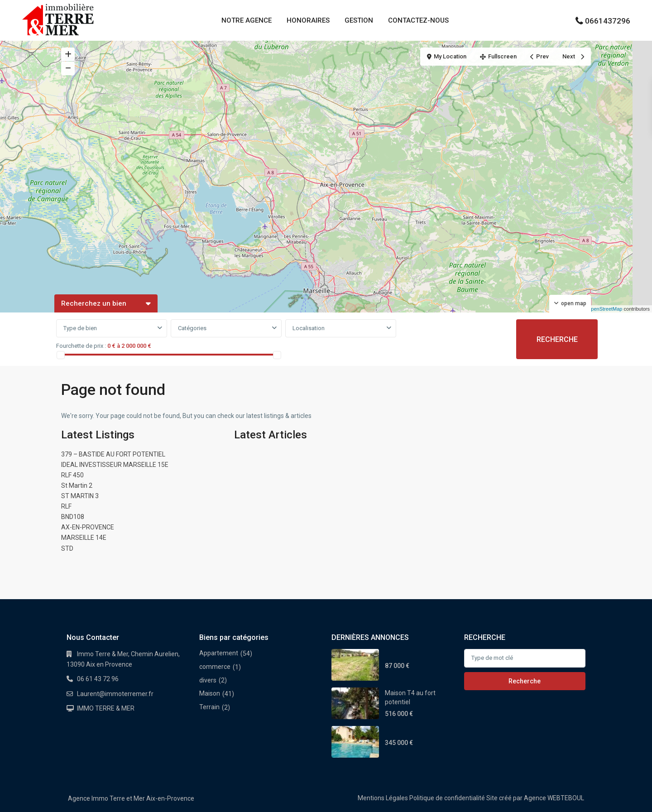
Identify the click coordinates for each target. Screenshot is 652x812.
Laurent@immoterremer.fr (115, 694)
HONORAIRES (308, 20)
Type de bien (80, 328)
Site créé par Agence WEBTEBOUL (535, 798)
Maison (210, 693)
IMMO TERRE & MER (106, 708)
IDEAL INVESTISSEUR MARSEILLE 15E (115, 465)
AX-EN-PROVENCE (88, 527)
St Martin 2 (77, 485)
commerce (215, 667)
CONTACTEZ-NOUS (418, 20)
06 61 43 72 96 (98, 679)
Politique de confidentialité (447, 798)
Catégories (192, 328)
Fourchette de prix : (81, 346)
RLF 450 (72, 475)
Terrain (209, 707)
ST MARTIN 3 (80, 496)
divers (208, 680)
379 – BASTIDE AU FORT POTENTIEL (113, 454)
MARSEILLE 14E (84, 538)
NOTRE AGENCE (247, 20)
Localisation (309, 328)
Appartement (219, 653)
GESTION (359, 20)
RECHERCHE (557, 339)
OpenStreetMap (605, 309)
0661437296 (608, 21)
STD (67, 548)
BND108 (73, 517)
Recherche (525, 681)
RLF (66, 506)
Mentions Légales (383, 798)
